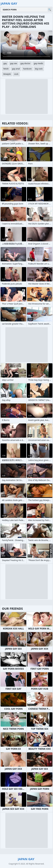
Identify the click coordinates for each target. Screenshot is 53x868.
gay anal (16, 69)
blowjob (7, 74)
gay (5, 63)
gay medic (39, 63)
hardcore (27, 69)
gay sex (14, 63)
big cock (39, 69)
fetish (6, 69)
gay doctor (25, 63)
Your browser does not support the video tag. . (26, 45)
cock (16, 74)
